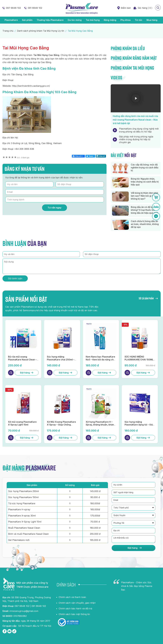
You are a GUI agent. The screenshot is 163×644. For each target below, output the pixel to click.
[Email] (55, 192)
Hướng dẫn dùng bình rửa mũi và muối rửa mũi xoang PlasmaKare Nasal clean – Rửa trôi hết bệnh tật (135, 120)
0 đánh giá (23, 158)
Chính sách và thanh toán (72, 597)
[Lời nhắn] (134, 539)
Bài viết (124, 155)
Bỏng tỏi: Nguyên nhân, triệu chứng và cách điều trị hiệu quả (145, 182)
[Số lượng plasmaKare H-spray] (70, 509)
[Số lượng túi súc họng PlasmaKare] (70, 503)
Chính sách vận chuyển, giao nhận (77, 603)
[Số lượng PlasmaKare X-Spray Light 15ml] (70, 522)
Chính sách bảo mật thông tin (74, 614)
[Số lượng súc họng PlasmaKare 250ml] (70, 491)
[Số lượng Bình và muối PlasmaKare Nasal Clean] (70, 534)
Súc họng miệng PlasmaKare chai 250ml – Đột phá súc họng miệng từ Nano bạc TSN (61, 361)
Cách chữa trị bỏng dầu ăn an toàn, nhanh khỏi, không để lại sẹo (145, 224)
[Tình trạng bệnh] (55, 200)
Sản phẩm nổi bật (26, 299)
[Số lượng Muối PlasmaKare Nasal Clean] (70, 528)
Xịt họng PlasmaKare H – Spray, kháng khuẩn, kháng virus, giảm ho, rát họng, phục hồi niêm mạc (101, 426)
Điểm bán (126, 8)
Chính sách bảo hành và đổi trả (75, 608)
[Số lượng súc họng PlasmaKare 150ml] (70, 497)
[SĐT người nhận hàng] (134, 492)
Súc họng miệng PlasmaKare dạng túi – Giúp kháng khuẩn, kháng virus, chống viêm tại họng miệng (139, 426)
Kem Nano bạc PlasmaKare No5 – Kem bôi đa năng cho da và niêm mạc (100, 360)
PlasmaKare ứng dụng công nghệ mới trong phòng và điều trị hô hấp (139, 130)
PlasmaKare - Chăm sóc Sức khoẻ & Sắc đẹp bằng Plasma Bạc (137, 586)
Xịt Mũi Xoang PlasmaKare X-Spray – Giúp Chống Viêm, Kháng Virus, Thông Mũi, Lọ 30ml (61, 426)
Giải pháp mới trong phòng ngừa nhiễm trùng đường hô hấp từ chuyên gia (136, 140)
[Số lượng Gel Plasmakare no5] (70, 540)
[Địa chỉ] (134, 531)
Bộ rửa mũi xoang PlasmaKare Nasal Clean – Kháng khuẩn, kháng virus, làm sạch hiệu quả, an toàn (23, 361)
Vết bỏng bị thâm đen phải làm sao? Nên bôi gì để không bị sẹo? (144, 196)
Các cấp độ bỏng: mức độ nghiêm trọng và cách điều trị (145, 168)
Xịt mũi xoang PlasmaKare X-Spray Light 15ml (22, 423)
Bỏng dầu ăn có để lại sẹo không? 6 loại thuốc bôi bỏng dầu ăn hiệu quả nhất (144, 210)
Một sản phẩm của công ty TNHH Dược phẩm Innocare (32, 585)
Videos (116, 78)
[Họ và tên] (29, 184)
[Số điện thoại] (80, 184)
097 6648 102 (13, 8)
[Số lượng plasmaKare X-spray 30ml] (70, 515)
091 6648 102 (35, 8)
